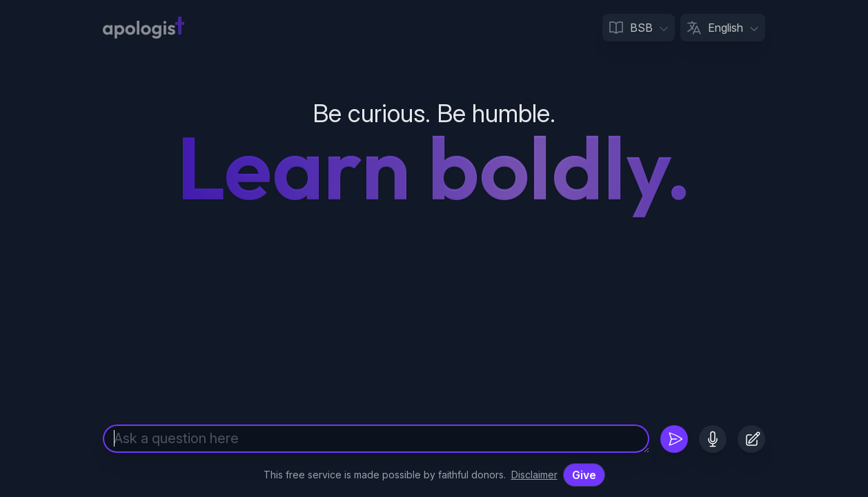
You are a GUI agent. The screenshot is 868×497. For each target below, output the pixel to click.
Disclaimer (534, 475)
